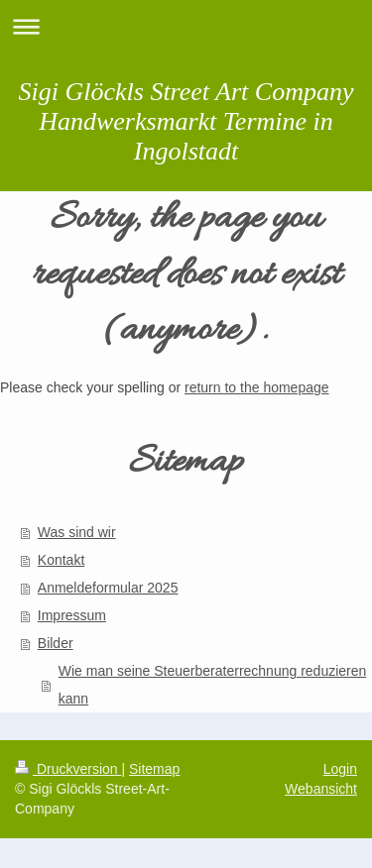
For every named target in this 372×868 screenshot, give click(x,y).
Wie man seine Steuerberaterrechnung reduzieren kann (213, 685)
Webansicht (321, 789)
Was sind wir (77, 532)
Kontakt (61, 560)
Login (340, 769)
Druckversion (68, 769)
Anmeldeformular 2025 (108, 588)
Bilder (56, 643)
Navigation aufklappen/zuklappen (186, 26)
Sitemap (154, 769)
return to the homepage (257, 387)
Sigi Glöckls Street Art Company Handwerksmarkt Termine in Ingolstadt (186, 121)
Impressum (72, 615)
